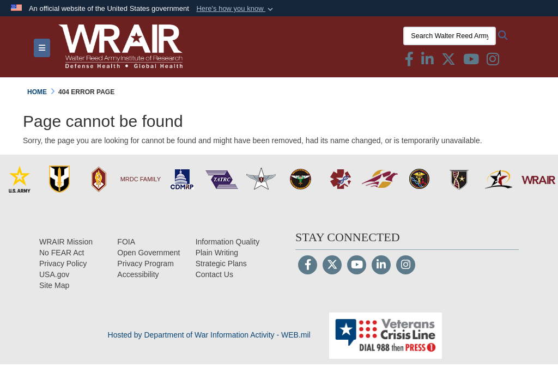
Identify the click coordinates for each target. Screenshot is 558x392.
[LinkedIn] (381, 266)
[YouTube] (357, 266)
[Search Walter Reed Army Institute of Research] (450, 36)
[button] (236, 9)
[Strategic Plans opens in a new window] (221, 264)
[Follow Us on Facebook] (308, 266)
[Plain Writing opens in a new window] (217, 253)
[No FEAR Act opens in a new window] (62, 253)
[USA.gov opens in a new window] (54, 274)
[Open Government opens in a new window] (148, 253)
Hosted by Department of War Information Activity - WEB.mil (209, 335)
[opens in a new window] (138, 274)
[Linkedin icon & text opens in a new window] (427, 62)
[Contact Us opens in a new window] (214, 274)
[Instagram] (406, 266)
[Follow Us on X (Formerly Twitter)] (332, 266)
